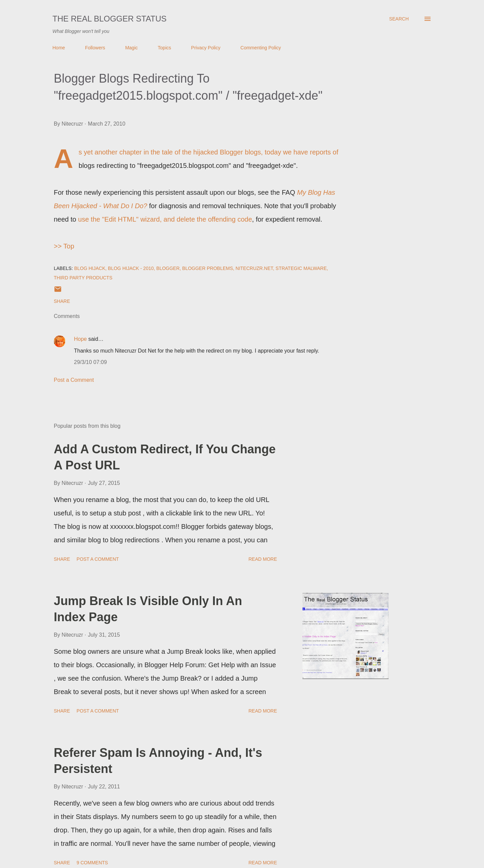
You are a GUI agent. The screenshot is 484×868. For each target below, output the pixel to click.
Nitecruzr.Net (254, 268)
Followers (95, 48)
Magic (131, 48)
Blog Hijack (90, 268)
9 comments (92, 863)
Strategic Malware (301, 268)
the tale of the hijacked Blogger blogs (206, 152)
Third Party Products (83, 278)
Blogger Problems (208, 268)
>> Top (64, 246)
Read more (263, 559)
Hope (80, 339)
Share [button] (62, 301)
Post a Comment (74, 380)
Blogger (168, 268)
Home (59, 48)
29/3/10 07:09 (90, 362)
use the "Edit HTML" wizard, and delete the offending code (165, 219)
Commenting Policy (261, 48)
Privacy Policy (206, 48)
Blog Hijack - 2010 (131, 268)
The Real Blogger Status (110, 19)
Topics (164, 48)
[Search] (399, 19)
